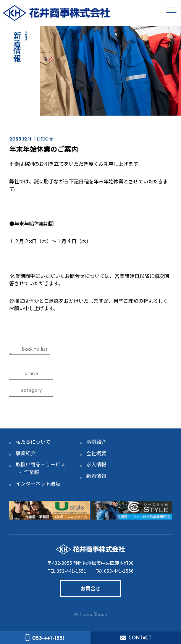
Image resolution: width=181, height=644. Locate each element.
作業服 (32, 472)
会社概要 (96, 453)
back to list (35, 349)
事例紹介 (96, 442)
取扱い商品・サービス (40, 464)
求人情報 (96, 464)
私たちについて (33, 442)
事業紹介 (26, 453)
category (31, 390)
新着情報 (96, 476)
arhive (31, 373)
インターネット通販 (38, 483)
